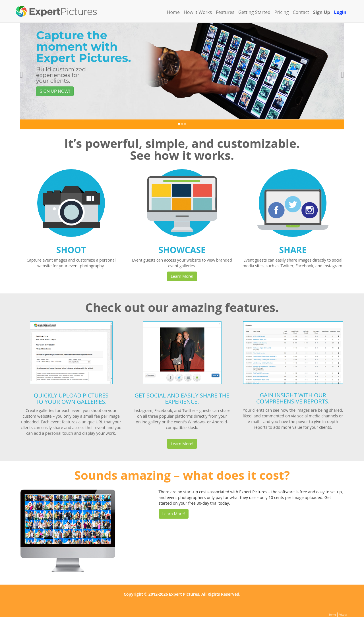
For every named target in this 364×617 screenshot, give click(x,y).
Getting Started (254, 12)
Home (173, 12)
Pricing (282, 12)
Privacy (343, 615)
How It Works (198, 12)
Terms (332, 615)
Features (225, 12)
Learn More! (182, 276)
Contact (301, 12)
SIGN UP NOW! (55, 91)
